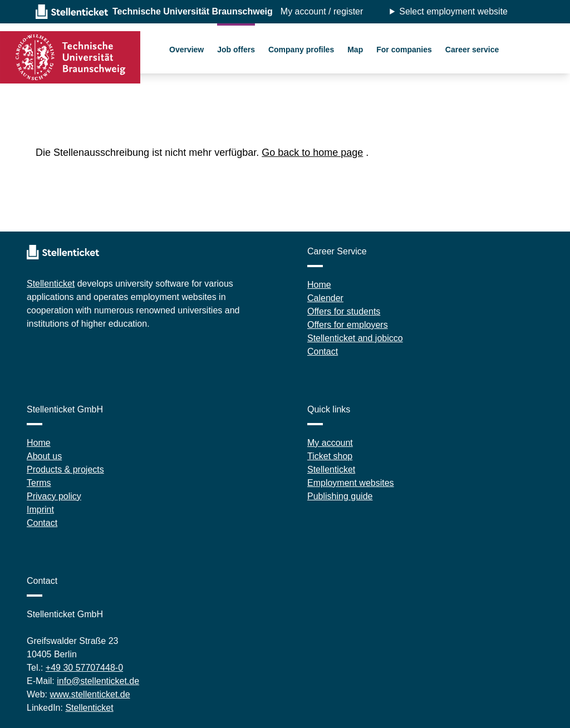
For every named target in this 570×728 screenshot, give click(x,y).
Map (355, 50)
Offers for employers (348, 325)
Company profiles (301, 50)
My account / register (322, 11)
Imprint (40, 510)
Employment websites (351, 483)
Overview (186, 50)
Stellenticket (51, 284)
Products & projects (65, 469)
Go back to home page (312, 153)
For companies (404, 50)
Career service (472, 50)
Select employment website (453, 12)
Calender (325, 298)
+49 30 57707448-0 (84, 668)
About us (44, 456)
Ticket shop (330, 456)
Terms (39, 483)
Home (319, 285)
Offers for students (344, 311)
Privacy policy (54, 496)
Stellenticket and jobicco (355, 338)
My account (330, 443)
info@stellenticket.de (98, 681)
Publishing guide (340, 496)
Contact (323, 351)
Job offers (236, 50)
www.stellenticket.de (90, 694)
